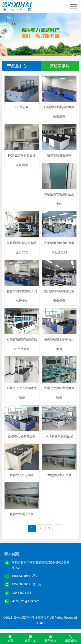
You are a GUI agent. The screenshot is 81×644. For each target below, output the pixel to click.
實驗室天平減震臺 (22, 475)
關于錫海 (51, 638)
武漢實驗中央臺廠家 (59, 436)
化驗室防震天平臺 (22, 514)
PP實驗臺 (22, 107)
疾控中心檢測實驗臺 (22, 436)
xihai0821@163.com (25, 601)
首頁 (10, 638)
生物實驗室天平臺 (59, 475)
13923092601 (21, 584)
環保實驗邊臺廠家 (59, 156)
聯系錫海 (71, 638)
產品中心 (30, 638)
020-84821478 (21, 593)
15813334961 (21, 576)
